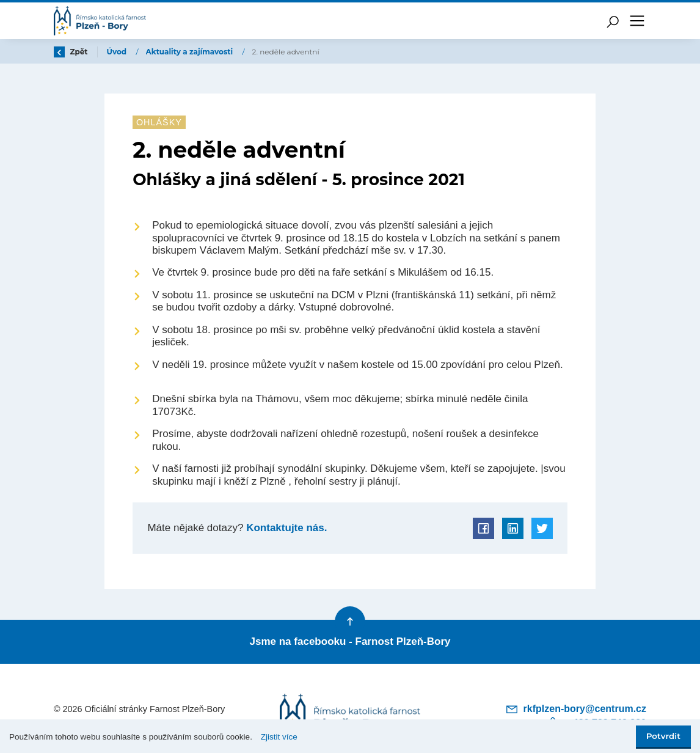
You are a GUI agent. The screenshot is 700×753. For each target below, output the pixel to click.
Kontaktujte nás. (285, 528)
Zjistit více (279, 737)
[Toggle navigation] (637, 21)
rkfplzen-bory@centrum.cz (576, 709)
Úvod (118, 52)
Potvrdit (663, 736)
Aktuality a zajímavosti (191, 52)
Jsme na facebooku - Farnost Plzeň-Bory (350, 641)
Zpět (71, 52)
